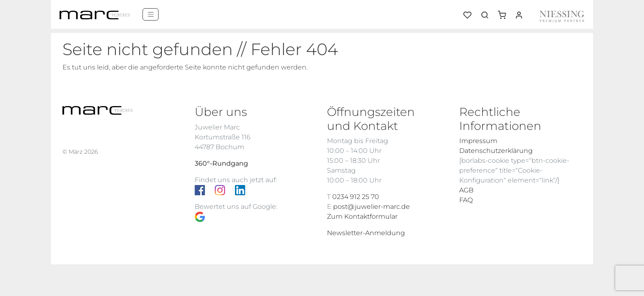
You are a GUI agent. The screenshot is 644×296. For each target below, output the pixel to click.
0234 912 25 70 (356, 197)
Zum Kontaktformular (362, 216)
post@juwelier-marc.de (371, 207)
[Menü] (151, 14)
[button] (505, 12)
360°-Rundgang (221, 163)
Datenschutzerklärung (496, 151)
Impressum (478, 141)
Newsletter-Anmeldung (366, 233)
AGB (466, 190)
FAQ (466, 200)
